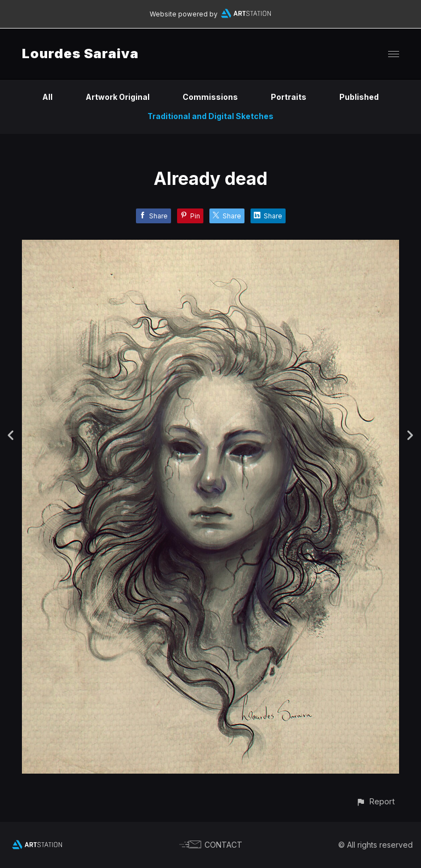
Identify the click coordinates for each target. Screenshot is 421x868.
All (47, 97)
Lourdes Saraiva (80, 53)
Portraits (289, 97)
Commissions (210, 97)
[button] (375, 801)
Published (359, 97)
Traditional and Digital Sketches (210, 116)
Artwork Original (118, 97)
